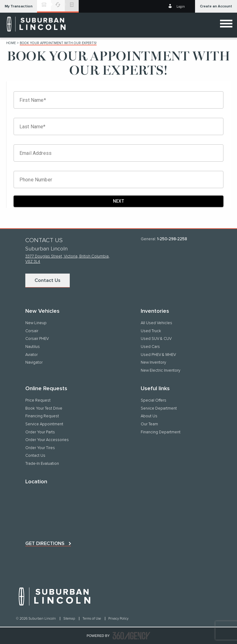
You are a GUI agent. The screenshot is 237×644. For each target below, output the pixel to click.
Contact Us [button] (48, 280)
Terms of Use (92, 619)
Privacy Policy (118, 619)
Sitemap (70, 619)
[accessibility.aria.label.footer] (131, 636)
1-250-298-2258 (172, 239)
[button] (19, 6)
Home (11, 43)
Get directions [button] (45, 543)
